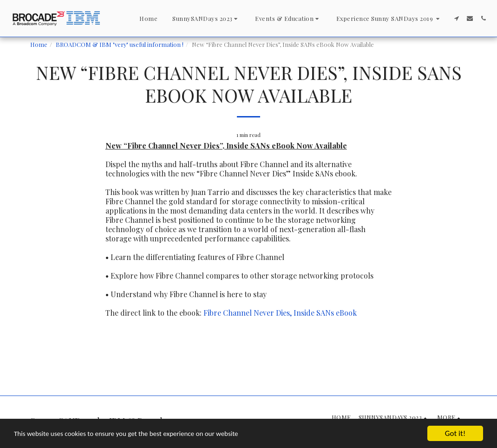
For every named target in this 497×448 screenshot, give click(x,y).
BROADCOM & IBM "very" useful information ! (120, 44)
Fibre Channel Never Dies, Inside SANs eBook (280, 313)
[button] (206, 18)
